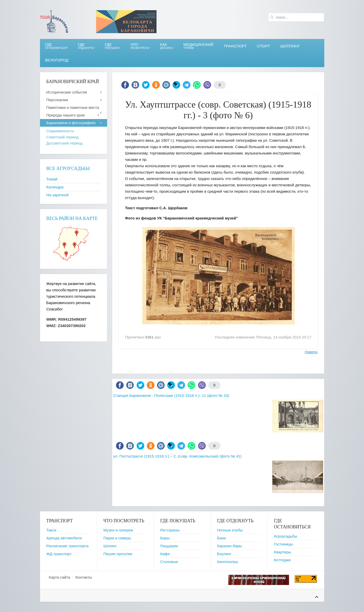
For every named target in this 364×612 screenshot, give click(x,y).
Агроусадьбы (286, 536)
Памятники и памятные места (73, 107)
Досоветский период (64, 143)
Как (167, 46)
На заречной (58, 195)
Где (56, 46)
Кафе (165, 554)
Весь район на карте (72, 218)
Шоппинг (290, 46)
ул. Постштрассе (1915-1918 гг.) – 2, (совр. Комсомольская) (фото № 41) (177, 456)
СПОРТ (264, 46)
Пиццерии (169, 546)
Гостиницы (283, 544)
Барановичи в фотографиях (71, 123)
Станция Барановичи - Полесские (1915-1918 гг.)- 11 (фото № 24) (171, 395)
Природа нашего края (66, 115)
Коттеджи (282, 560)
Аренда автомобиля (64, 538)
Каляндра (55, 187)
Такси (51, 530)
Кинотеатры (228, 562)
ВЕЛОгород (57, 60)
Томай (52, 179)
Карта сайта (60, 577)
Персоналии (57, 100)
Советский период (62, 137)
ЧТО (140, 46)
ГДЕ (86, 46)
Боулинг (224, 554)
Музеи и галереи (118, 530)
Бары (165, 538)
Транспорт (235, 46)
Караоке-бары (230, 546)
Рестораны (170, 530)
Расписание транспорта (68, 546)
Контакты (84, 577)
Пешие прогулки (118, 554)
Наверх (311, 352)
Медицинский (198, 46)
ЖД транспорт (59, 554)
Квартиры (283, 552)
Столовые (169, 562)
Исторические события (67, 92)
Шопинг (110, 546)
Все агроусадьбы (68, 168)
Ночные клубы (230, 530)
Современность (60, 131)
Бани (222, 538)
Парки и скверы (117, 538)
